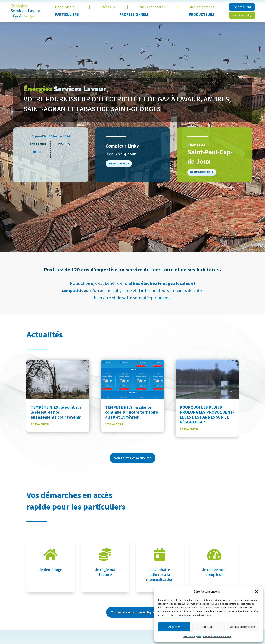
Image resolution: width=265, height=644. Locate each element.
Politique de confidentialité (217, 636)
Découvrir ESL (66, 7)
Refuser (208, 627)
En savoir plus (119, 163)
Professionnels (134, 14)
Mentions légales (192, 636)
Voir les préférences (243, 627)
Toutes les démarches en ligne (132, 612)
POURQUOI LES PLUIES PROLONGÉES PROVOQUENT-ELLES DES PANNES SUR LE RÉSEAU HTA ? (207, 414)
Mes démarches (202, 7)
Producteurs (202, 14)
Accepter (174, 627)
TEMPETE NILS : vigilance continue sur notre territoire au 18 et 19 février (132, 412)
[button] (257, 592)
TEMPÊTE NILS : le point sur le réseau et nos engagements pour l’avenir (56, 412)
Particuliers (67, 14)
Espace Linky (242, 15)
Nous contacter (152, 7)
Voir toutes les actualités (133, 458)
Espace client (242, 7)
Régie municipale (202, 171)
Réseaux (109, 7)
